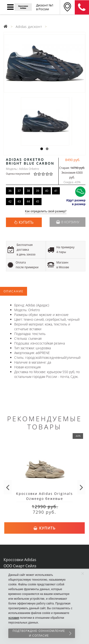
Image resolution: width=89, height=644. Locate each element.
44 (28, 201)
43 (19, 201)
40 (47, 191)
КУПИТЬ (26, 222)
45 (37, 201)
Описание (14, 291)
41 (56, 191)
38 (28, 191)
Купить (45, 528)
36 (10, 191)
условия (14, 618)
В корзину (68, 222)
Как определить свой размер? (46, 211)
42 (10, 201)
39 (37, 191)
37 (19, 191)
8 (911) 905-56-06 (82, 7)
